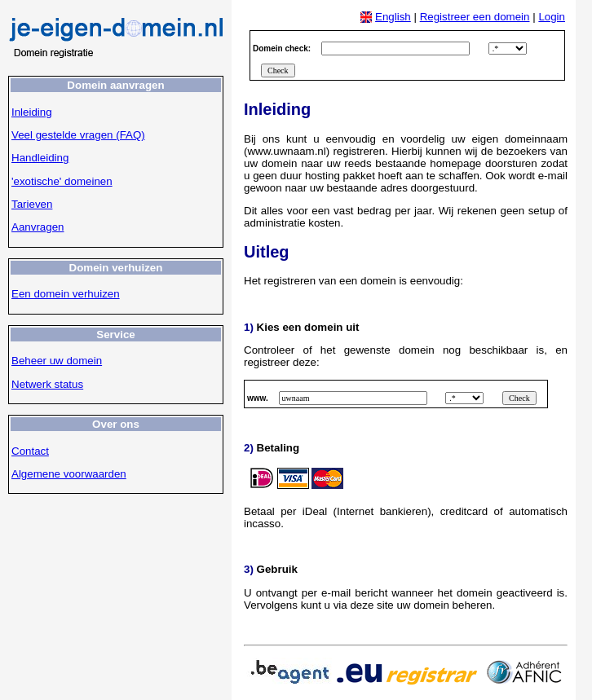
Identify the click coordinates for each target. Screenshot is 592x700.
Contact (30, 451)
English (393, 17)
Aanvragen (38, 227)
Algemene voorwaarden (69, 474)
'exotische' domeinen (62, 181)
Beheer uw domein (57, 361)
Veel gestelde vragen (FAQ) (78, 135)
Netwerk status (47, 384)
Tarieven (32, 204)
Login (552, 17)
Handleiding (40, 158)
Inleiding (32, 112)
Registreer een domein (475, 17)
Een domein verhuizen (66, 294)
